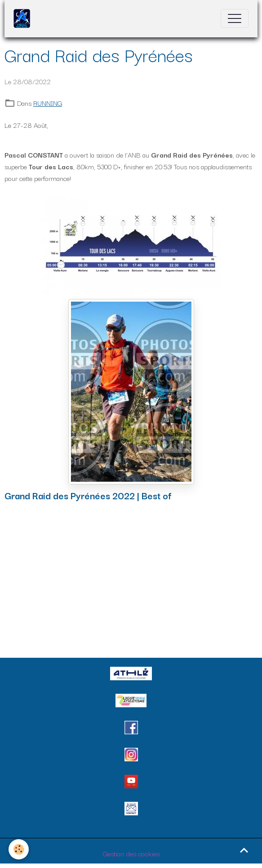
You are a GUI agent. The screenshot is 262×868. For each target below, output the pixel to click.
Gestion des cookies (131, 853)
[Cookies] (19, 849)
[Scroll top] (244, 850)
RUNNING (48, 103)
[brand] (24, 18)
